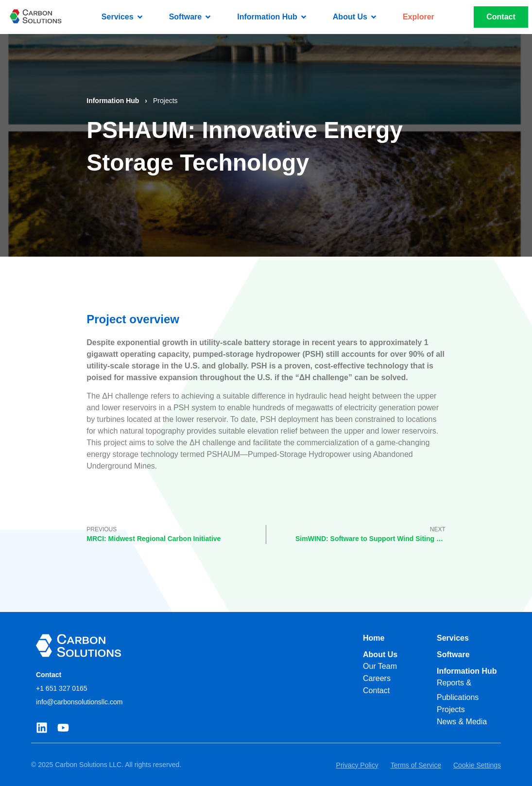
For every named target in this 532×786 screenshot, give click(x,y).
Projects (165, 101)
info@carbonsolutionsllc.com (79, 702)
